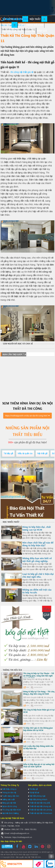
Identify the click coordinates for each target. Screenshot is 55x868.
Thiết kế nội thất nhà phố (40, 803)
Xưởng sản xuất (13, 31)
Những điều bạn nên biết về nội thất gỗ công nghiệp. (37, 560)
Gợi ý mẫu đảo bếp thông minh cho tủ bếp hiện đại (38, 747)
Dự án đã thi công (9, 806)
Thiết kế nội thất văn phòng (41, 810)
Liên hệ (30, 31)
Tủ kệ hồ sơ (34, 793)
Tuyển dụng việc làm (11, 796)
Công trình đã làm (31, 25)
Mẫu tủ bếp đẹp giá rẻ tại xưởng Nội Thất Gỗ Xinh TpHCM (39, 765)
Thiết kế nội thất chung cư (40, 806)
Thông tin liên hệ (9, 793)
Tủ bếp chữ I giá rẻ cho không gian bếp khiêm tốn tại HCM (38, 729)
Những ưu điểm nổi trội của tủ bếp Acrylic (37, 591)
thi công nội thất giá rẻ (22, 72)
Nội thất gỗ (37, 19)
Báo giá (42, 31)
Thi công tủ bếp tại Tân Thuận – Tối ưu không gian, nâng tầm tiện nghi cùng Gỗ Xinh (39, 676)
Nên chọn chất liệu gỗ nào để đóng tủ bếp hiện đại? (38, 544)
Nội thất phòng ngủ (37, 796)
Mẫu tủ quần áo (25, 453)
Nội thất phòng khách (38, 799)
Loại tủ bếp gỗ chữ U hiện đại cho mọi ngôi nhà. (38, 575)
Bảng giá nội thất (9, 803)
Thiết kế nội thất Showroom (41, 813)
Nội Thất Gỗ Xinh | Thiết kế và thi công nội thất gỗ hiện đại (14, 19)
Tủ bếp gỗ (9, 25)
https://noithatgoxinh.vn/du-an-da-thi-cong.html (26, 416)
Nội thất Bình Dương (10, 813)
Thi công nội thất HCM (11, 810)
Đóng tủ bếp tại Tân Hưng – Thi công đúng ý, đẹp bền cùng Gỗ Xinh (39, 693)
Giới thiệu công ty (9, 789)
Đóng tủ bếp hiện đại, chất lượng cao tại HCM (37, 528)
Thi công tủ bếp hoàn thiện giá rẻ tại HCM (39, 711)
